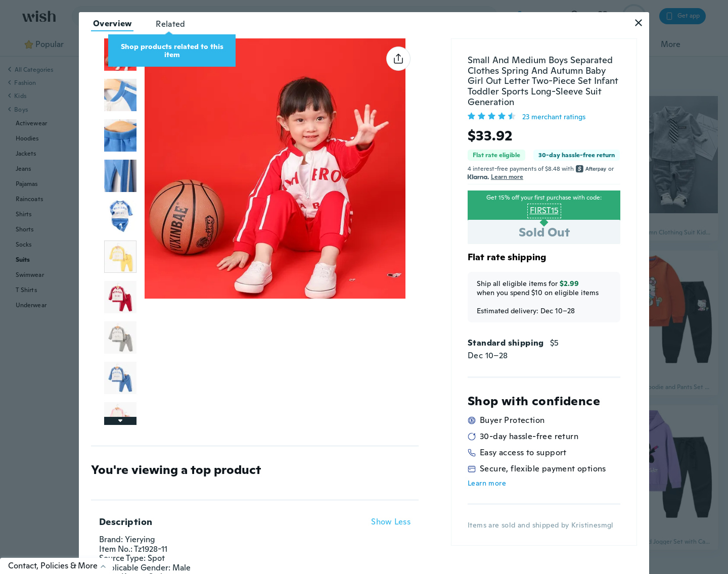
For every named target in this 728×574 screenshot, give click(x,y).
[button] (639, 23)
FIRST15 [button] (544, 210)
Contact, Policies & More (60, 566)
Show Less (391, 522)
